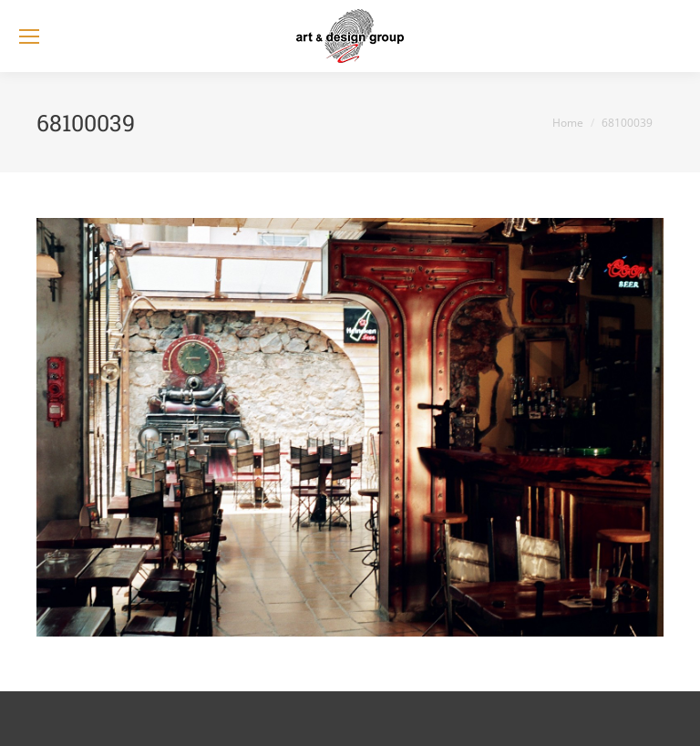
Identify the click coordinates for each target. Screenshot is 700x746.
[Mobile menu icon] (29, 36)
